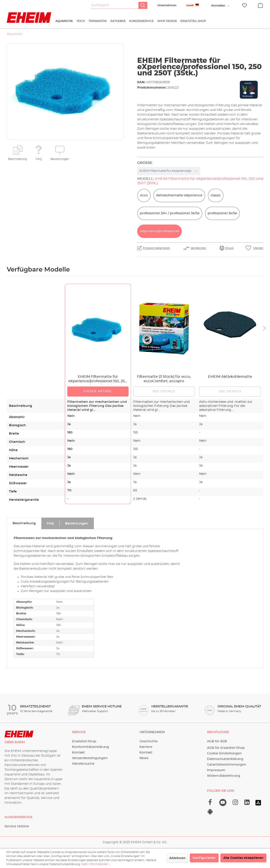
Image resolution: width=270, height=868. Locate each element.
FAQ (39, 159)
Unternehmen (167, 5)
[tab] (24, 523)
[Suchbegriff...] (115, 5)
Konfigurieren (204, 858)
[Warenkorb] (260, 5)
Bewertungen (60, 159)
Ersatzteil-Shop (84, 741)
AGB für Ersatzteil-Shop (226, 748)
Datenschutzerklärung (225, 759)
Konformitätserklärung (91, 747)
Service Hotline (17, 826)
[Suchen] (143, 5)
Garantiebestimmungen (227, 765)
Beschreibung (17, 159)
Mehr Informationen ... (96, 864)
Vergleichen (198, 248)
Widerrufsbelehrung (224, 776)
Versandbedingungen (90, 758)
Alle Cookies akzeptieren (243, 858)
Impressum (216, 770)
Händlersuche (83, 764)
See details (164, 391)
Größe (145, 163)
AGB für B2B (217, 741)
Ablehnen (177, 858)
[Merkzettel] (245, 5)
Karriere (146, 747)
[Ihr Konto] (218, 6)
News (144, 758)
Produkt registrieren (156, 248)
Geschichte (149, 741)
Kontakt (78, 753)
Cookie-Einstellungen (224, 753)
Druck (229, 248)
